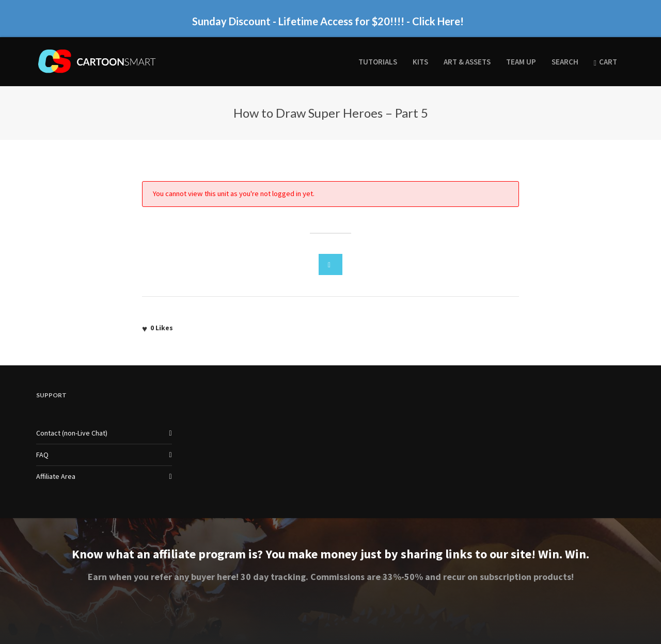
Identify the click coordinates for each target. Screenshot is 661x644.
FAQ (42, 455)
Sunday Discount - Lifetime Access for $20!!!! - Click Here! (328, 21)
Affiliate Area (56, 476)
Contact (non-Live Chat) (72, 433)
